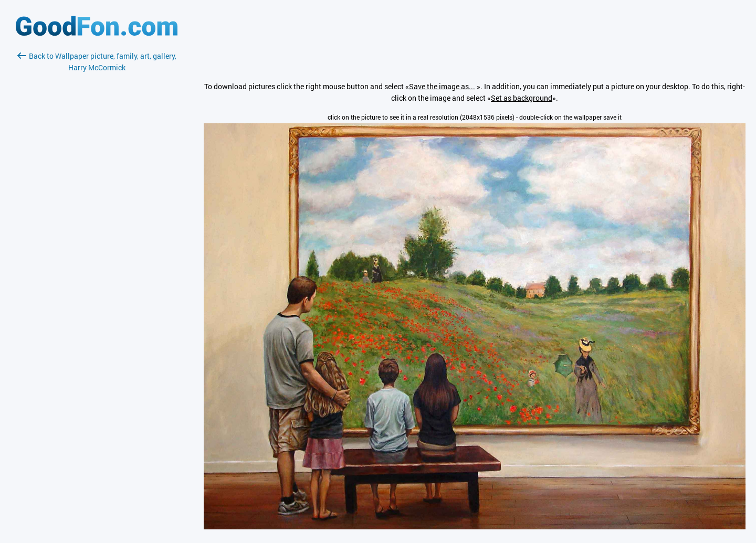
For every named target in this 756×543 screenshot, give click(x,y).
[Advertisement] (97, 198)
